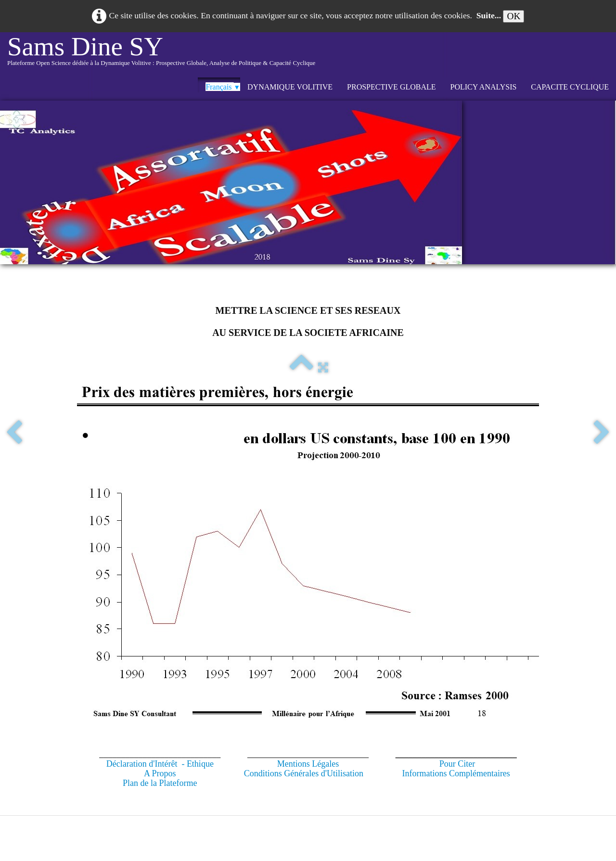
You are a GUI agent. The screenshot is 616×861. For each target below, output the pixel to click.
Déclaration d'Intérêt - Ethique (160, 764)
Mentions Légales (308, 764)
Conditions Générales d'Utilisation (304, 773)
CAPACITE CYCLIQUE (570, 87)
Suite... (489, 15)
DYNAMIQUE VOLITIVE (290, 87)
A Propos (160, 773)
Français (223, 87)
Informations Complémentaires (456, 773)
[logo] (161, 55)
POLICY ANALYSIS (484, 87)
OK (513, 16)
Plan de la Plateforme (160, 783)
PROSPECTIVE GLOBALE (391, 87)
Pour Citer (457, 764)
